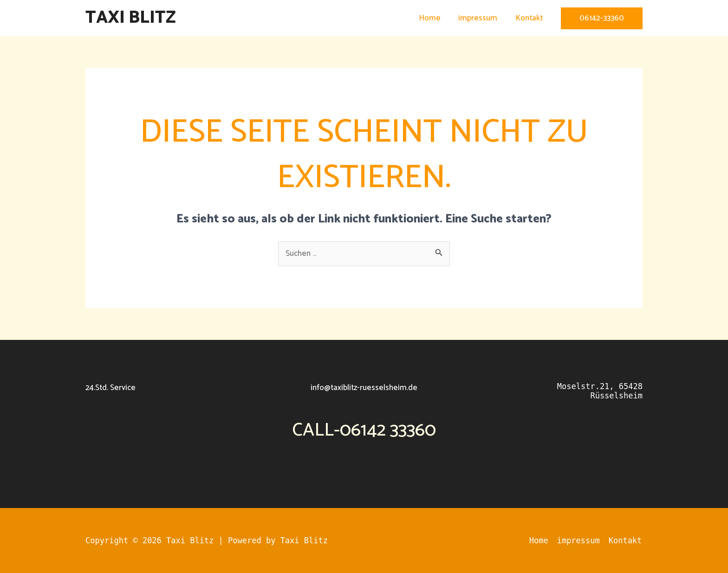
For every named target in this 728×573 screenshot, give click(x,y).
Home (435, 18)
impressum (481, 18)
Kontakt (530, 18)
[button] (602, 18)
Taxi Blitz (131, 18)
